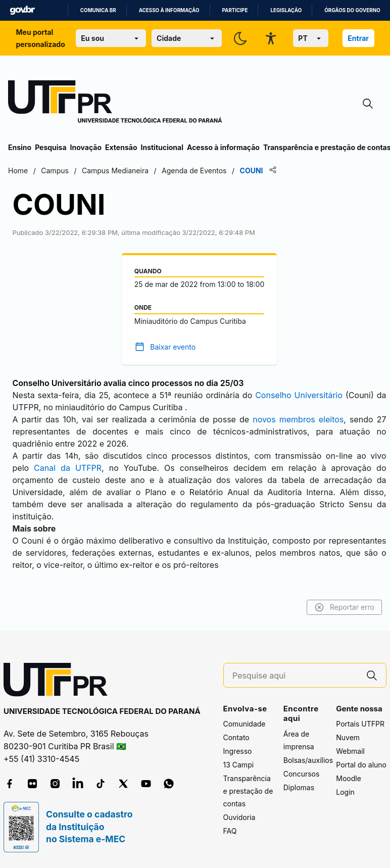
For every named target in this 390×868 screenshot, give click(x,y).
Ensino (20, 147)
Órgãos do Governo (352, 10)
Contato (236, 737)
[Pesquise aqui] (295, 676)
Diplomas (299, 787)
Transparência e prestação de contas (248, 791)
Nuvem (348, 737)
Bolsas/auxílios (308, 760)
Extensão (121, 147)
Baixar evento (173, 347)
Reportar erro (344, 607)
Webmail (350, 751)
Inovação (86, 147)
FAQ (230, 831)
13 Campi (239, 765)
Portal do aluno (361, 765)
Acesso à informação (169, 10)
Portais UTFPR (360, 724)
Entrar (358, 38)
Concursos (302, 774)
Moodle (349, 778)
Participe (235, 10)
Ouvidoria (239, 817)
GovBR (22, 10)
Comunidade (245, 724)
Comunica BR (98, 10)
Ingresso (238, 751)
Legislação (286, 10)
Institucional (162, 147)
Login (345, 792)
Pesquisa (51, 147)
